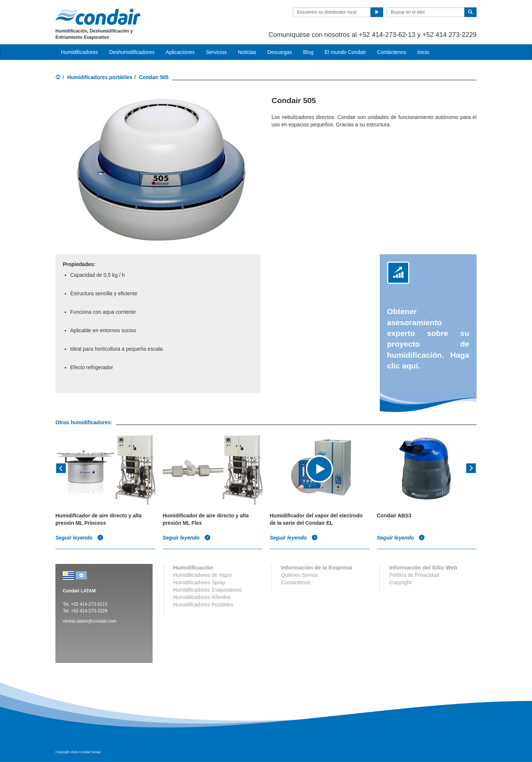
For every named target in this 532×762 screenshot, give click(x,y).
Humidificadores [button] (79, 52)
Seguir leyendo (79, 538)
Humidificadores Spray (199, 582)
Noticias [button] (247, 52)
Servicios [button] (216, 52)
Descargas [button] (280, 52)
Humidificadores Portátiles (203, 605)
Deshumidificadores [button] (132, 52)
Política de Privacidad (414, 575)
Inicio (423, 52)
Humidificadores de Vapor (203, 575)
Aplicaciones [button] (180, 52)
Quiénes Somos (300, 575)
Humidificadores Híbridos (202, 597)
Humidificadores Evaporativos (207, 590)
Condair (98, 17)
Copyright (400, 582)
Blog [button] (308, 52)
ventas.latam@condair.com (90, 621)
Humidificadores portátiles (100, 77)
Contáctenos (392, 52)
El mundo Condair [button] (345, 52)
